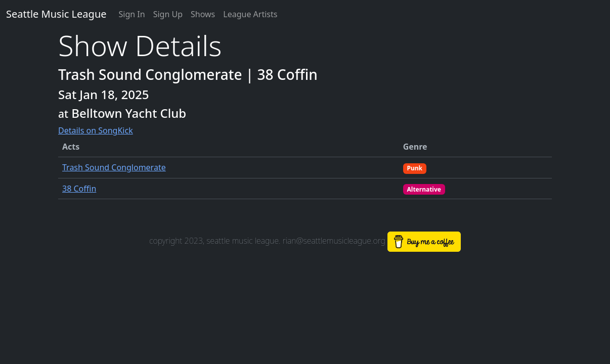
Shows (203, 14)
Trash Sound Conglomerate (114, 167)
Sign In (132, 14)
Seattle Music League (56, 14)
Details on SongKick (96, 130)
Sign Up (168, 14)
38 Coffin (79, 189)
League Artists (250, 14)
